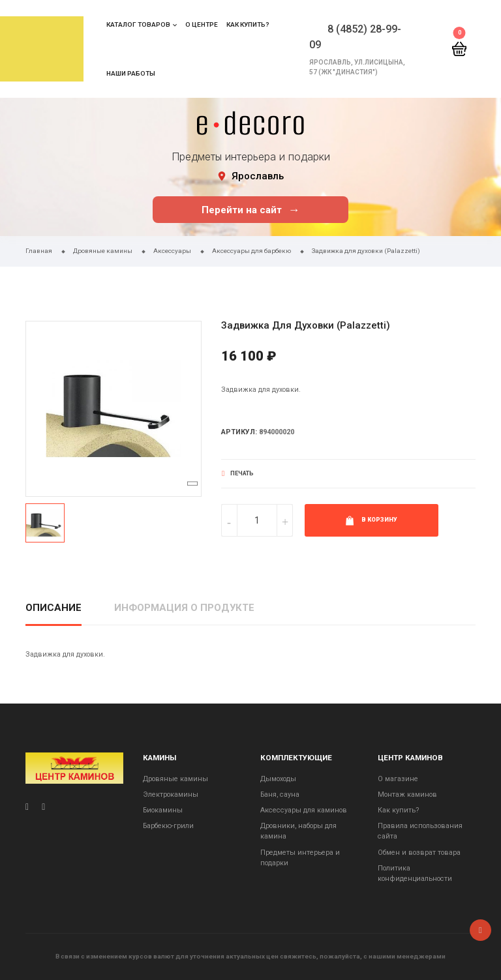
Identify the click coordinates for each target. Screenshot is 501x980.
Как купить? (248, 24)
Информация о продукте (184, 608)
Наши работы (131, 73)
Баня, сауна (280, 794)
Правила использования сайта (420, 831)
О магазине (398, 779)
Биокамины (163, 810)
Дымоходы (278, 779)
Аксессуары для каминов (304, 810)
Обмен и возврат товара (419, 853)
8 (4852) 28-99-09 (355, 37)
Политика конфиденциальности (415, 873)
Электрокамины (171, 794)
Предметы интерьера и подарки (300, 858)
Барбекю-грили (168, 826)
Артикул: (239, 432)
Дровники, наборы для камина (298, 831)
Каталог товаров (138, 24)
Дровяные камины (175, 779)
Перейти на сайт (251, 210)
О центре (202, 24)
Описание (53, 608)
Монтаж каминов (407, 794)
